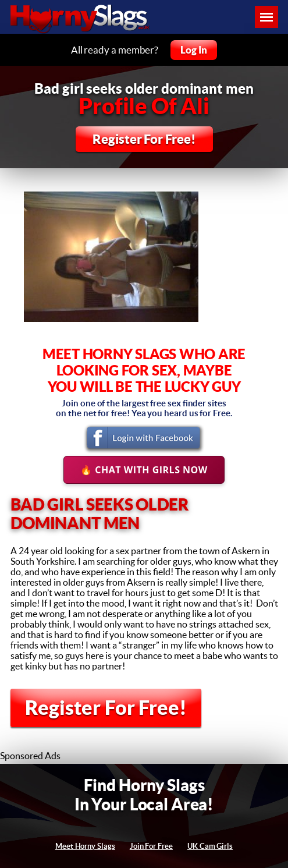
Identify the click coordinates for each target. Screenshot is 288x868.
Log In (194, 50)
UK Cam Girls (210, 846)
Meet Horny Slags (85, 846)
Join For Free (151, 846)
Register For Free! (144, 139)
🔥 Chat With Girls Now (144, 470)
